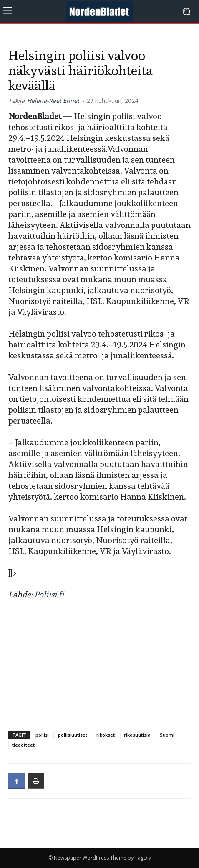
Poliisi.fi (49, 595)
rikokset (106, 735)
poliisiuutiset (73, 735)
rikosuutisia (137, 735)
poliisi (42, 735)
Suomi (167, 735)
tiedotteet (23, 745)
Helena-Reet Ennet (53, 101)
